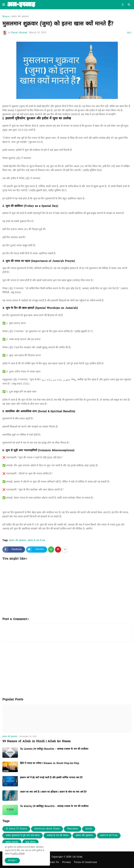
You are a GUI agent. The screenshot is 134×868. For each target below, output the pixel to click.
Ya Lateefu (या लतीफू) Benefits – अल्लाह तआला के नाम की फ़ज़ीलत (54, 749)
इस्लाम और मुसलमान (20, 17)
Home (6, 17)
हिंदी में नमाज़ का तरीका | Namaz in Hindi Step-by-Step (50, 763)
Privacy (66, 862)
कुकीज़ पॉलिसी (18, 854)
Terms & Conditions (85, 862)
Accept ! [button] (12, 860)
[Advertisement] (67, 591)
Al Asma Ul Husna (16, 829)
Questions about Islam (47, 829)
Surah (89, 829)
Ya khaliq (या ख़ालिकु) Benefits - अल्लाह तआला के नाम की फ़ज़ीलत (54, 806)
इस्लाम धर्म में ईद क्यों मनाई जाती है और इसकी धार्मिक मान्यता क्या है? (51, 778)
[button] (4, 5)
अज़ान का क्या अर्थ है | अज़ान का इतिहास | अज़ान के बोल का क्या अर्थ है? (53, 792)
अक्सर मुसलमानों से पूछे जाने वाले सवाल (23, 835)
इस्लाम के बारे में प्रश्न (36, 541)
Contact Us (53, 862)
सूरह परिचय (30, 842)
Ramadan (73, 829)
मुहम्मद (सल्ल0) (12, 842)
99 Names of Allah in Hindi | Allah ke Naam (36, 741)
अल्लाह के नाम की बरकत (58, 835)
